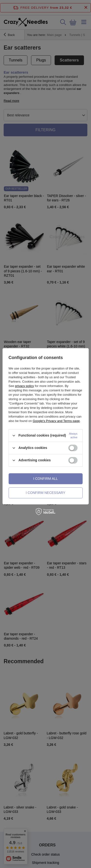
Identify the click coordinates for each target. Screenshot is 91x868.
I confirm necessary (45, 493)
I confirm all (45, 479)
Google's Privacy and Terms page (56, 421)
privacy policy (25, 386)
